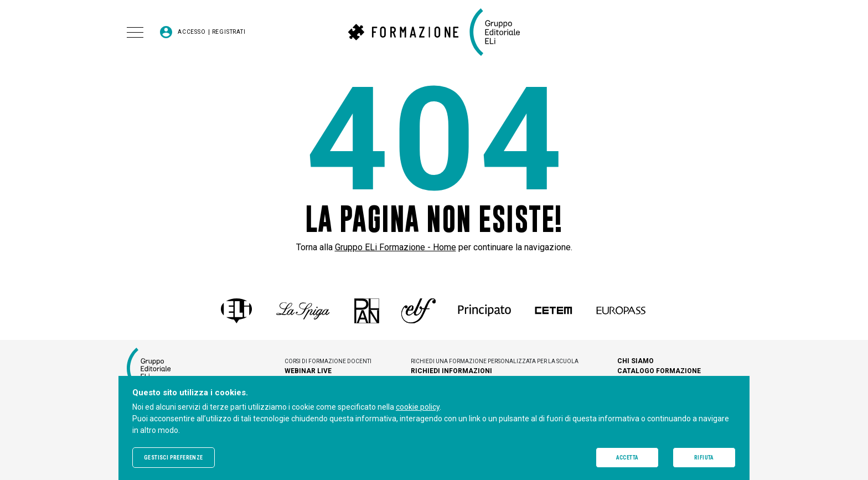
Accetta (627, 458)
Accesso (192, 32)
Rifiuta (704, 458)
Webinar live (308, 371)
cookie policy (418, 407)
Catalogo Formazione (659, 371)
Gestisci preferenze (174, 458)
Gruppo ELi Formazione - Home (396, 247)
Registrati (229, 32)
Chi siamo (635, 361)
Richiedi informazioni (451, 371)
